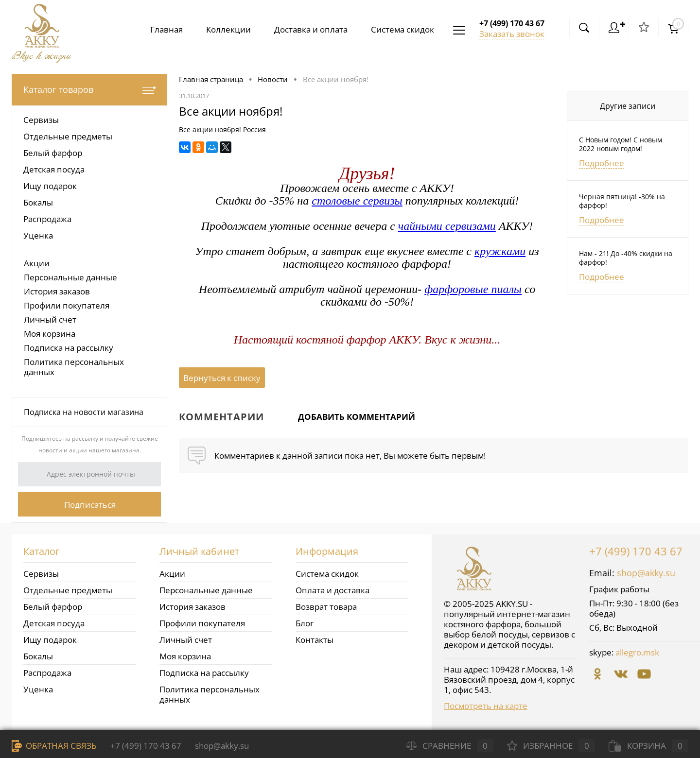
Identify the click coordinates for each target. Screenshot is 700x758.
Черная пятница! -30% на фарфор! (622, 201)
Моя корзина (50, 334)
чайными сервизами (447, 226)
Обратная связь (54, 746)
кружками (500, 251)
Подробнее (602, 163)
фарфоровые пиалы (473, 289)
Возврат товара (326, 607)
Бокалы (38, 656)
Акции (37, 263)
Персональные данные (70, 277)
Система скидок (401, 29)
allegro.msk (637, 652)
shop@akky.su (646, 573)
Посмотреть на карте (486, 706)
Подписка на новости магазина (84, 412)
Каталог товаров (89, 90)
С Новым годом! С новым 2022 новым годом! (621, 144)
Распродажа (47, 673)
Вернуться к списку (222, 378)
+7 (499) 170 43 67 (636, 551)
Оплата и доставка (332, 590)
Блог (305, 623)
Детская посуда (54, 623)
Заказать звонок (512, 34)
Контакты (315, 640)
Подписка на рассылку (69, 348)
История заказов (57, 291)
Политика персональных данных (74, 367)
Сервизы (41, 574)
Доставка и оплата (307, 29)
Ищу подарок (50, 640)
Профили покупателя (67, 305)
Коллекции (223, 29)
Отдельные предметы (68, 590)
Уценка (38, 689)
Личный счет (50, 319)
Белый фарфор (53, 607)
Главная (159, 29)
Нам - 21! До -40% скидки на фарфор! (626, 258)
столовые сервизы (357, 201)
